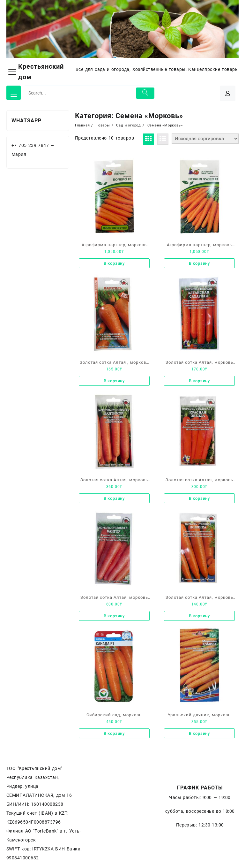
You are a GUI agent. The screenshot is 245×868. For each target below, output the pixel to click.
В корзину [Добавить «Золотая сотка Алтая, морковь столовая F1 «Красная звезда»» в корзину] (199, 498)
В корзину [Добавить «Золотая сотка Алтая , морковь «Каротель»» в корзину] (114, 381)
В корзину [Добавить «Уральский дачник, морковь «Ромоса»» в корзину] (199, 733)
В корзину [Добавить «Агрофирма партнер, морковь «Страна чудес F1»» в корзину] (199, 263)
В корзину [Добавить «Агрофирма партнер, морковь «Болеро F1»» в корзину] (114, 263)
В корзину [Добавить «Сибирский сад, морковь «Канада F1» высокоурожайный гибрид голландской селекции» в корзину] (114, 733)
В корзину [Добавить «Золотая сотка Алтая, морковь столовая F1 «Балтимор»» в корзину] (114, 498)
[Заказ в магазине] (205, 139)
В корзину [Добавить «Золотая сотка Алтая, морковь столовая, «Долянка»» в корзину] (199, 616)
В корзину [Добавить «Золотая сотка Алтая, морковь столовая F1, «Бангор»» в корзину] (114, 616)
